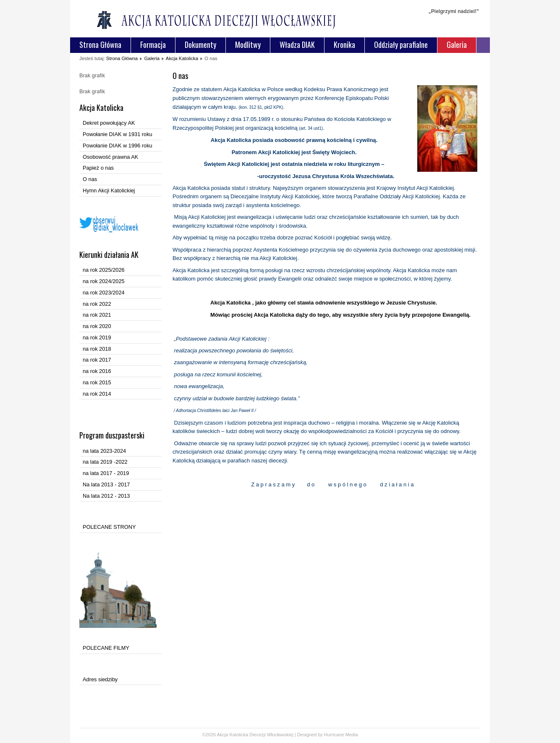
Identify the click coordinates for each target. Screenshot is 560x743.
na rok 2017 (97, 360)
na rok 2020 (97, 326)
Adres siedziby (100, 679)
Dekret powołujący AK (109, 123)
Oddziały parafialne (401, 45)
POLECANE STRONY (109, 527)
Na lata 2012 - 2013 (106, 496)
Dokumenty (200, 45)
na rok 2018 (97, 349)
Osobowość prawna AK (110, 157)
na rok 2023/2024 (104, 293)
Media (352, 735)
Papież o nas (98, 168)
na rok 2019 (97, 337)
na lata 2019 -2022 (105, 462)
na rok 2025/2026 (104, 270)
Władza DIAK (297, 45)
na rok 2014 (97, 394)
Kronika (344, 45)
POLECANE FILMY (106, 648)
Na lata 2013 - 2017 (106, 484)
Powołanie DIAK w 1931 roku (118, 134)
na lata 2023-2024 (104, 451)
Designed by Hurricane (321, 735)
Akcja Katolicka (182, 58)
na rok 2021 (97, 315)
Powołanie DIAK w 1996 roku (118, 146)
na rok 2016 (97, 371)
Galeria (457, 45)
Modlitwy (248, 45)
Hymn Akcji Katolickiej (109, 190)
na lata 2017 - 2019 (106, 473)
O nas (90, 179)
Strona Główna (100, 45)
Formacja (153, 45)
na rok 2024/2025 (104, 281)
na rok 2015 (97, 382)
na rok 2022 (97, 304)
